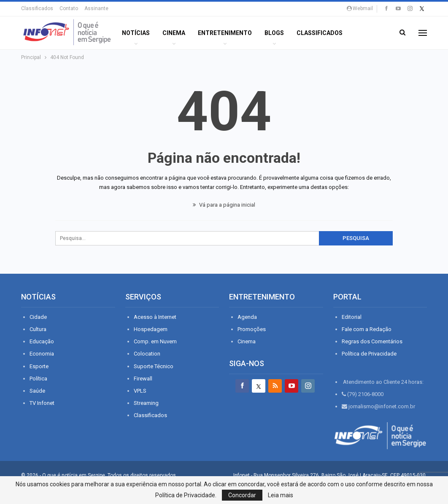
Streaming (146, 403)
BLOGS (274, 33)
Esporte (39, 366)
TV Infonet (42, 403)
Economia (42, 354)
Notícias (136, 33)
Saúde (37, 391)
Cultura (38, 329)
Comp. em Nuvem (155, 341)
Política (38, 379)
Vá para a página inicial (224, 205)
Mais (363, 33)
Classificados (37, 8)
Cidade (38, 317)
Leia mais (281, 495)
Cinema (174, 33)
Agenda (247, 317)
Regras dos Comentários (372, 341)
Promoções (252, 329)
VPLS (140, 391)
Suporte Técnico (154, 366)
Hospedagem (151, 329)
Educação (42, 341)
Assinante (96, 8)
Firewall (143, 379)
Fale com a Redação (367, 329)
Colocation (147, 354)
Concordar (242, 495)
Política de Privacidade (369, 354)
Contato (69, 8)
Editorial (352, 317)
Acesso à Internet (155, 317)
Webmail (360, 8)
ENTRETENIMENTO (225, 33)
